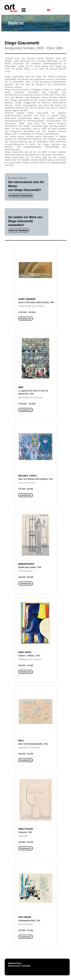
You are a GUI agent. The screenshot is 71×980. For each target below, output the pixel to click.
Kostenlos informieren (21, 196)
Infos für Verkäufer (19, 230)
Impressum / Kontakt (19, 966)
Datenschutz (15, 963)
